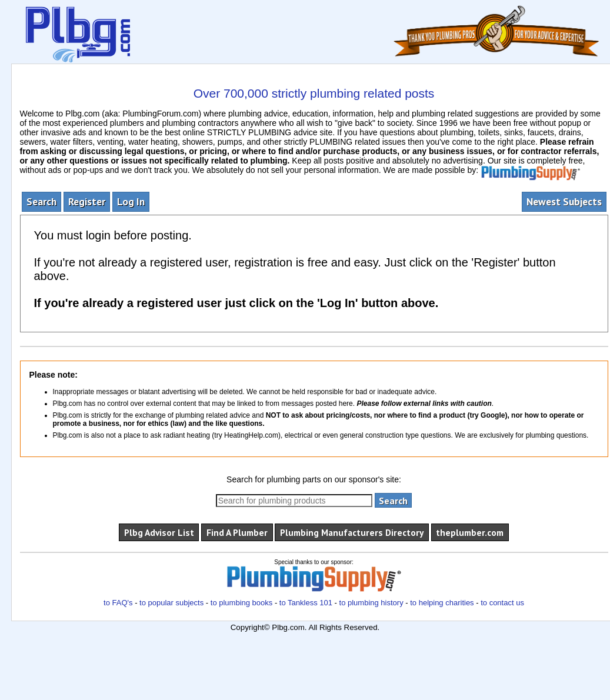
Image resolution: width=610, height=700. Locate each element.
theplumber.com (470, 532)
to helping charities (442, 603)
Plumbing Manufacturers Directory (352, 532)
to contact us (502, 603)
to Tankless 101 (306, 603)
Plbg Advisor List (159, 532)
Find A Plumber (237, 532)
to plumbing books (242, 603)
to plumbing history (371, 603)
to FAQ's (118, 603)
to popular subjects (171, 603)
